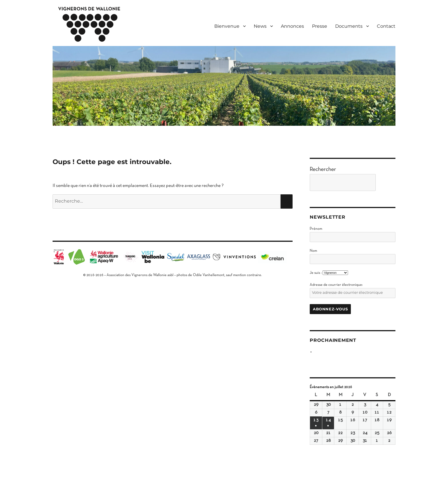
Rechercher (323, 169)
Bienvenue (227, 26)
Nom (313, 251)
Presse (320, 26)
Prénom (316, 229)
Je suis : (316, 273)
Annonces (292, 26)
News (260, 26)
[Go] (387, 182)
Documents (349, 26)
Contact (386, 26)
